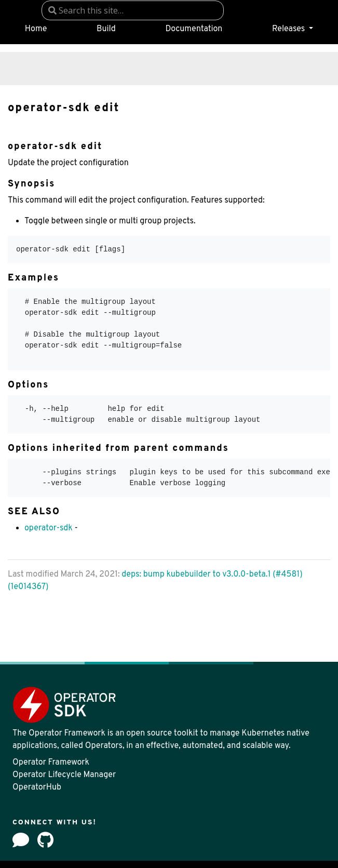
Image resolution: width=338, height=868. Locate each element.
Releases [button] (289, 29)
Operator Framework (51, 763)
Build (106, 29)
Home (36, 29)
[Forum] (21, 840)
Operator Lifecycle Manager (64, 775)
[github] (45, 840)
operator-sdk (49, 528)
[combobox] (133, 10)
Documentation (194, 29)
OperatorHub (37, 787)
